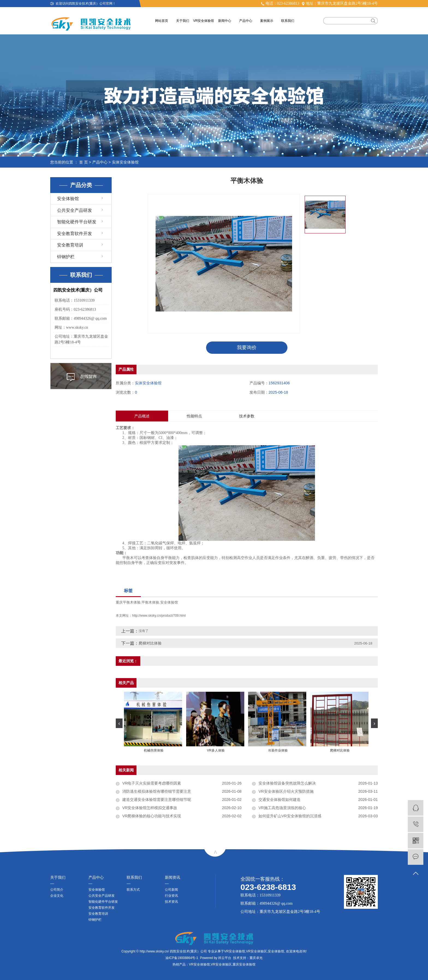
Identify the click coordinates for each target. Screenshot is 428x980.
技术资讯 (171, 902)
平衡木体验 (150, 602)
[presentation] (119, 723)
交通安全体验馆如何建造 (280, 800)
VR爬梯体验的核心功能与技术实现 (152, 816)
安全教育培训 (70, 245)
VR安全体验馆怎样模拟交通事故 (150, 808)
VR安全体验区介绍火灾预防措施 (286, 792)
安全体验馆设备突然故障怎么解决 (287, 783)
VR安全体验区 (256, 951)
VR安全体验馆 (204, 21)
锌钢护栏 (66, 257)
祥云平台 (225, 958)
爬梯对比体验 (150, 643)
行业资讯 (171, 896)
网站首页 (162, 21)
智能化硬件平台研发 (77, 222)
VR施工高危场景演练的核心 (282, 808)
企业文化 (57, 896)
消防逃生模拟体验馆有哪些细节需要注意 (157, 792)
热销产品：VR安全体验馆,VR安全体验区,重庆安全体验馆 (214, 964)
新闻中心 (225, 21)
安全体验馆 (68, 199)
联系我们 (288, 21)
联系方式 (133, 890)
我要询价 (247, 348)
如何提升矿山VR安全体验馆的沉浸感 (290, 816)
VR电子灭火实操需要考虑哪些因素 (152, 783)
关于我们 (183, 21)
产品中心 (246, 21)
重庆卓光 (256, 958)
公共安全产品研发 (75, 210)
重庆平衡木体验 (128, 602)
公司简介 (57, 890)
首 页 (84, 162)
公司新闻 (171, 890)
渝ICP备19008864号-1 (182, 958)
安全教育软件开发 (75, 234)
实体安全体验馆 (125, 162)
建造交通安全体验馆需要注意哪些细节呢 (157, 800)
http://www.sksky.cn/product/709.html (159, 616)
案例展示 (267, 21)
